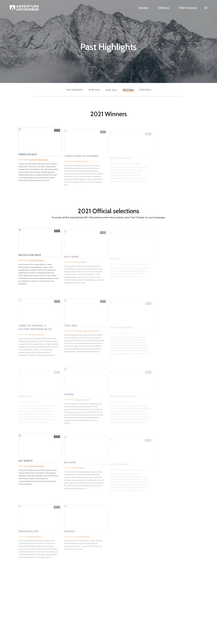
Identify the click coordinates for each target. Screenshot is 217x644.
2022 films (145, 90)
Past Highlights (75, 90)
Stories (143, 8)
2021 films (128, 90)
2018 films (94, 91)
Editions (164, 8)
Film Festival (188, 8)
